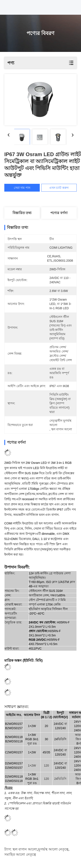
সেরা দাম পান (24, 188)
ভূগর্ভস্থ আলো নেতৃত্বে (53, 849)
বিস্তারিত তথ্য (22, 213)
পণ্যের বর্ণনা (59, 213)
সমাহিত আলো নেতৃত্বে (20, 854)
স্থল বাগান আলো (25, 849)
